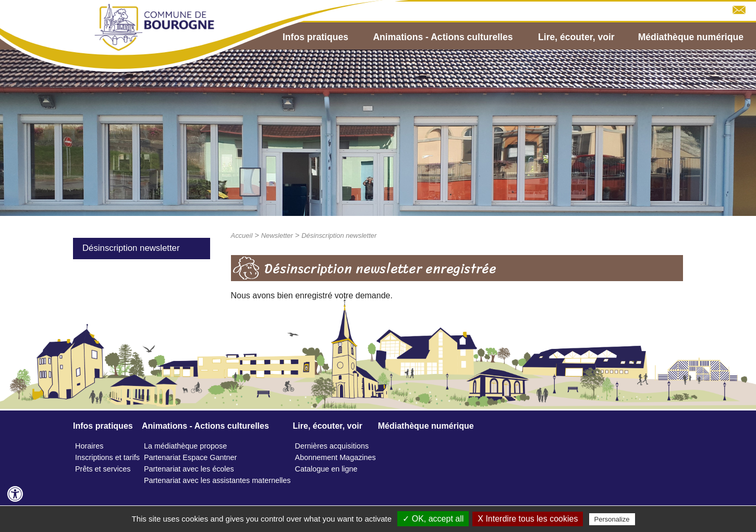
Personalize (612, 519)
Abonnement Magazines (336, 457)
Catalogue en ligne (326, 469)
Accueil (242, 235)
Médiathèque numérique (691, 37)
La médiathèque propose (185, 446)
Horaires (89, 446)
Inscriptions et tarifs (107, 457)
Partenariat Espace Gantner (190, 457)
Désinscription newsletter (131, 248)
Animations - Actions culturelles (443, 37)
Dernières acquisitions (332, 446)
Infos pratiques (315, 37)
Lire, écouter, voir (576, 37)
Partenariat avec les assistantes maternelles (217, 480)
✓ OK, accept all (433, 519)
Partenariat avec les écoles (189, 469)
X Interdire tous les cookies (528, 519)
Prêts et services (103, 469)
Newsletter (277, 235)
